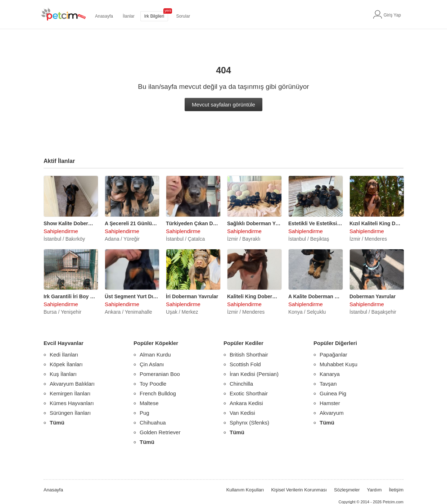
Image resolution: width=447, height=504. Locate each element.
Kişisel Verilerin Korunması (299, 490)
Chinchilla (241, 384)
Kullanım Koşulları (245, 490)
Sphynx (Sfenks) (249, 423)
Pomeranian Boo (160, 374)
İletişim (396, 490)
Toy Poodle (153, 384)
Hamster (330, 403)
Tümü (57, 423)
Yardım (374, 490)
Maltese (149, 403)
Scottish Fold (245, 364)
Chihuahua (153, 423)
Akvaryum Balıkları (72, 384)
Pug (145, 413)
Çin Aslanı (152, 364)
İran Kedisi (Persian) (254, 374)
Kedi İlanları (64, 355)
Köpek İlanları (66, 364)
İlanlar (129, 16)
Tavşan (328, 384)
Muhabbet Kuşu (338, 364)
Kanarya (330, 374)
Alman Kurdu (155, 355)
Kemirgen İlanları (70, 393)
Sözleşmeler (347, 490)
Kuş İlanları (63, 374)
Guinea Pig (333, 393)
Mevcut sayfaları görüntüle (223, 105)
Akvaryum (332, 413)
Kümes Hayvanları (72, 403)
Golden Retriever (160, 432)
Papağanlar (333, 355)
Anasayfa (104, 16)
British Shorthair (249, 355)
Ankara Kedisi (246, 403)
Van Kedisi (242, 413)
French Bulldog (158, 393)
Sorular (183, 16)
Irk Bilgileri (154, 16)
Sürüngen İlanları (70, 413)
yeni (168, 11)
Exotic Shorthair (249, 393)
